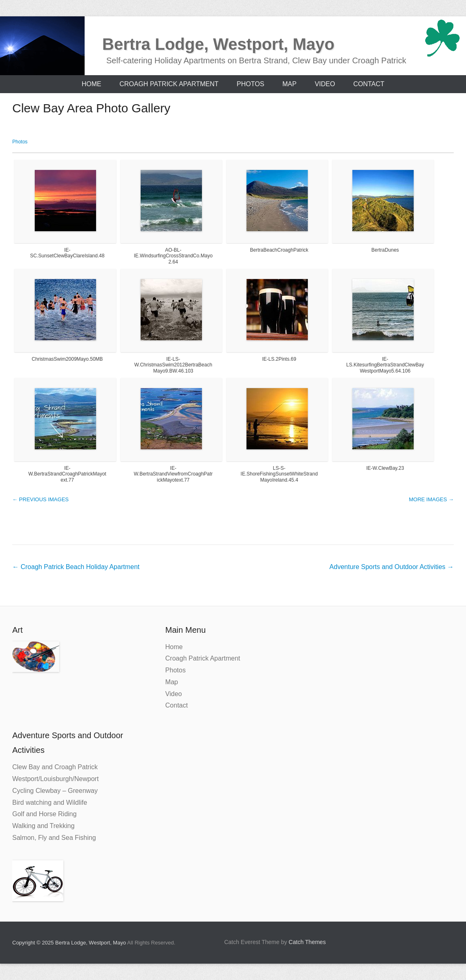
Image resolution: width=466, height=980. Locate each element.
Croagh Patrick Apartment (169, 84)
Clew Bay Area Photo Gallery (91, 108)
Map (290, 84)
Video (325, 84)
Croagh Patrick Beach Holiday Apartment (76, 567)
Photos (250, 84)
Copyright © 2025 (34, 943)
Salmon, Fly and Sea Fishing (54, 838)
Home (92, 84)
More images (431, 499)
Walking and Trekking (43, 826)
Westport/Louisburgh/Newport (55, 779)
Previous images (40, 499)
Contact (369, 84)
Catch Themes (307, 942)
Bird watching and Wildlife (50, 803)
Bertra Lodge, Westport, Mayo (218, 44)
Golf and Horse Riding (44, 814)
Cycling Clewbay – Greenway (55, 791)
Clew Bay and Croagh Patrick (55, 767)
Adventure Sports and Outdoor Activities (392, 567)
